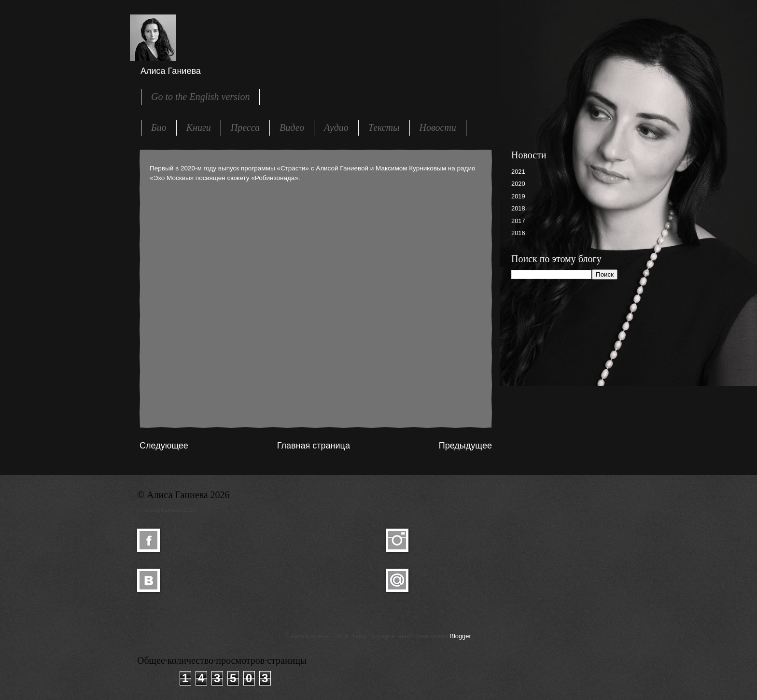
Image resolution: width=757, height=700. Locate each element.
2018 (518, 208)
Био (159, 127)
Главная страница (314, 446)
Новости (438, 127)
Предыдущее (465, 446)
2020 (518, 184)
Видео (292, 127)
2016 (518, 233)
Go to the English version (200, 97)
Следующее (164, 446)
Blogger (460, 636)
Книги (199, 127)
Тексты (384, 127)
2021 (518, 172)
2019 (518, 196)
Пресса (245, 127)
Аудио (336, 127)
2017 (518, 221)
